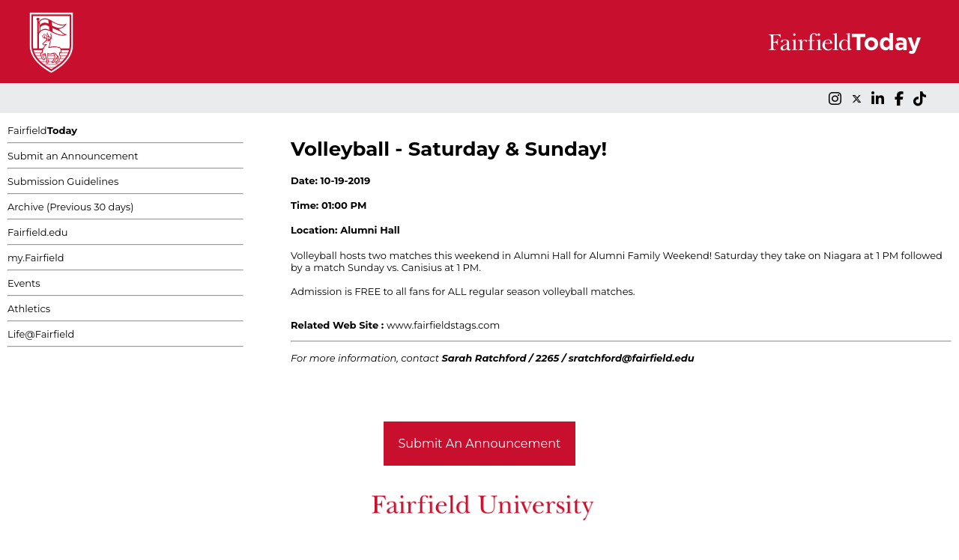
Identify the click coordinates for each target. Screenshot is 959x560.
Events (24, 283)
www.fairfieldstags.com (443, 325)
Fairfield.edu (38, 232)
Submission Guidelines (63, 181)
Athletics (29, 308)
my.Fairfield (36, 258)
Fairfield (42, 130)
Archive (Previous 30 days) (70, 207)
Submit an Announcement (73, 156)
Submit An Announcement (480, 444)
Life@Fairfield (41, 334)
